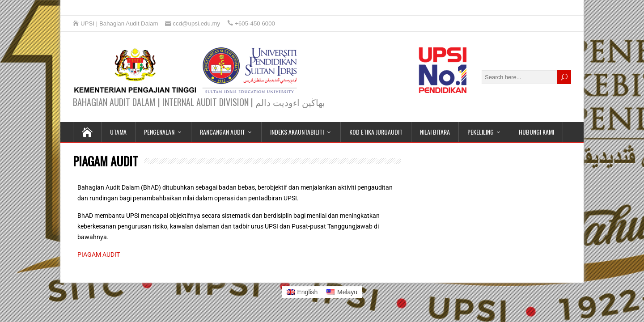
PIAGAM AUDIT (99, 254)
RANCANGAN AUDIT (222, 132)
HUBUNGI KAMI (536, 132)
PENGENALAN (159, 132)
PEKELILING (481, 132)
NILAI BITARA (435, 132)
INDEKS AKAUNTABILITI (297, 132)
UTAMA (118, 132)
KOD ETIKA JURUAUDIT (376, 132)
